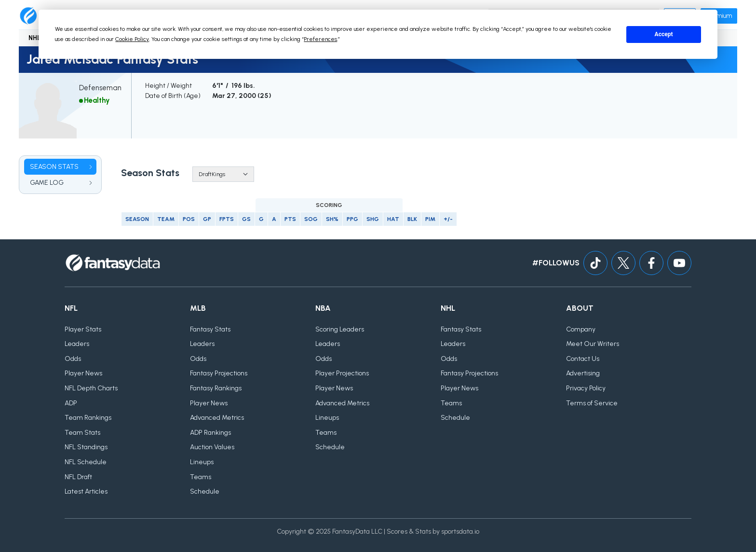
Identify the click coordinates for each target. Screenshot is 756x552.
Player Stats (83, 329)
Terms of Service (592, 403)
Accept (664, 34)
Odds (73, 359)
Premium (719, 16)
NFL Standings (86, 447)
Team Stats (82, 433)
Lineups (202, 462)
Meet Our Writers (593, 344)
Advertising (583, 373)
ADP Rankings (210, 433)
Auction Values (212, 447)
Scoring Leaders (340, 329)
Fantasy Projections (219, 373)
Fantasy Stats (210, 329)
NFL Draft (78, 477)
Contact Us (583, 359)
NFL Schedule (86, 462)
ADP (71, 403)
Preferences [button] (320, 39)
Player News (83, 373)
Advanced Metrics (217, 418)
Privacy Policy (586, 388)
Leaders (77, 344)
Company (581, 329)
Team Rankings (88, 418)
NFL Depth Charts (91, 388)
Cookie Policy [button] (132, 39)
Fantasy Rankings (216, 388)
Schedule (205, 491)
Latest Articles (86, 491)
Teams (201, 477)
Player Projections (342, 373)
